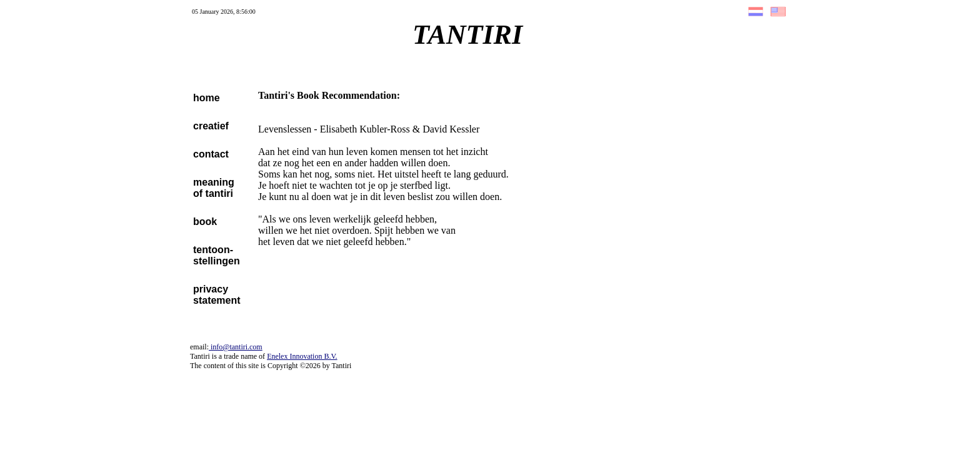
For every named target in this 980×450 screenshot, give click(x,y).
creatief (211, 126)
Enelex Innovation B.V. (302, 356)
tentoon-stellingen (217, 255)
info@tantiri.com (236, 347)
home (207, 98)
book (205, 222)
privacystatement (217, 295)
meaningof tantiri (214, 188)
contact (211, 154)
